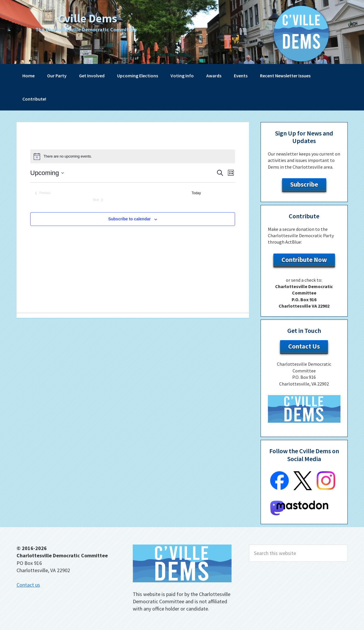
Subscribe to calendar (129, 219)
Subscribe (304, 184)
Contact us (28, 585)
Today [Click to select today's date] (196, 193)
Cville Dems (87, 17)
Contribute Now (304, 260)
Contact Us (304, 346)
